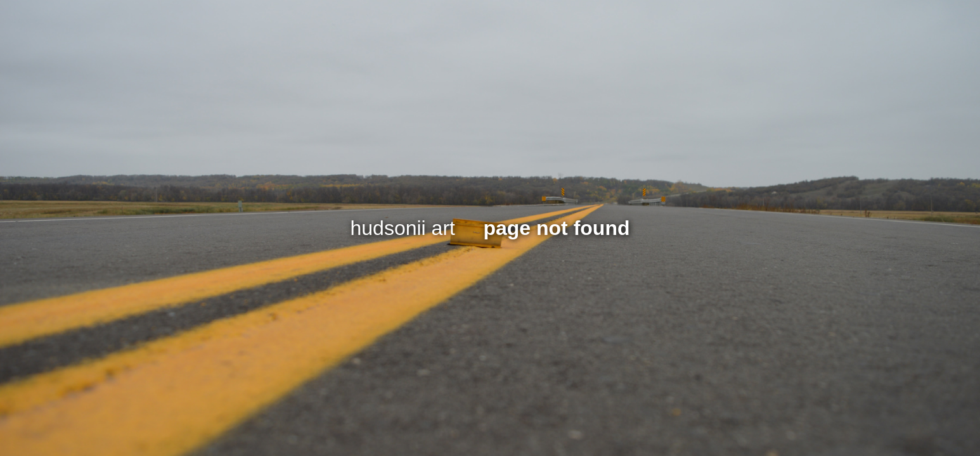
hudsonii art (403, 228)
